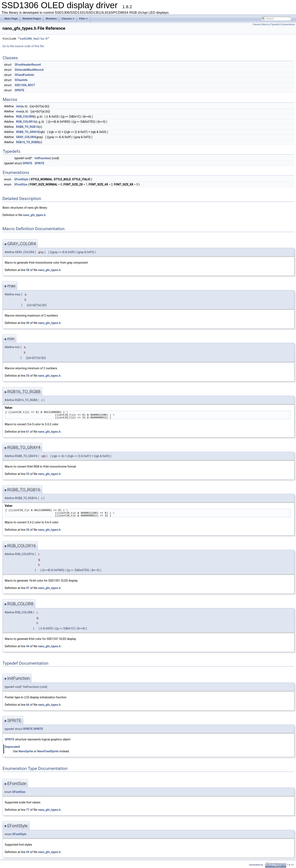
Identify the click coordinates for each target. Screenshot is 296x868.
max (19, 111)
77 (28, 810)
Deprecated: (13, 747)
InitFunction (42, 158)
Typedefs (275, 25)
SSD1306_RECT (25, 85)
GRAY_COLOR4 (26, 137)
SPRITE (19, 90)
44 (28, 646)
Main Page (11, 19)
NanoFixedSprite (48, 751)
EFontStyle (21, 179)
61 (28, 432)
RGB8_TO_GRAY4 (27, 132)
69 (28, 852)
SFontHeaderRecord (28, 65)
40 (28, 323)
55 (28, 474)
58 (28, 270)
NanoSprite (26, 751)
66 (28, 705)
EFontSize (21, 184)
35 (28, 376)
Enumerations (288, 25)
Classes (68, 20)
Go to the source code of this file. (24, 46)
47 (28, 588)
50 (28, 530)
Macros (266, 25)
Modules (51, 19)
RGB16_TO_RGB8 (27, 142)
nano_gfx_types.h (34, 215)
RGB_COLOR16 (26, 122)
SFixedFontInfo (24, 75)
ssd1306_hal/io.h (34, 39)
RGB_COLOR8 (25, 117)
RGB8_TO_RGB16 (27, 127)
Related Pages (32, 19)
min (18, 106)
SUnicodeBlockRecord (29, 70)
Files (84, 20)
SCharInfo (21, 80)
